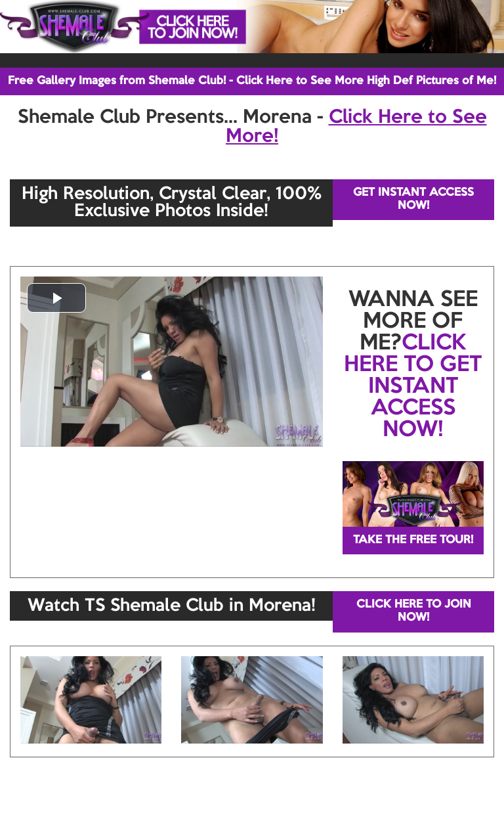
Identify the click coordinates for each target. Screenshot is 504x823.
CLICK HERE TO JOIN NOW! (414, 611)
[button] (56, 298)
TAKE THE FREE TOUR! (413, 540)
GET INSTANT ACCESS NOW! (413, 199)
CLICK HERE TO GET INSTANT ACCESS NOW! (413, 387)
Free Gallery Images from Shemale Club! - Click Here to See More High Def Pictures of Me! (252, 81)
